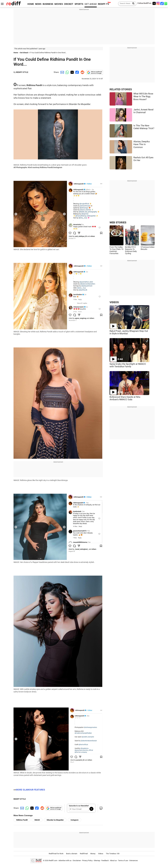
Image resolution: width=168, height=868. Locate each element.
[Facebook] (162, 3)
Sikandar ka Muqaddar (55, 820)
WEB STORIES (118, 223)
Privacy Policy (87, 860)
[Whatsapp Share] (67, 72)
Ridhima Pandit (22, 820)
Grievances (134, 860)
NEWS (38, 4)
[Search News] (133, 4)
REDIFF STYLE (22, 72)
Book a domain (72, 854)
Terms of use (123, 860)
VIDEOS (114, 302)
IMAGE (37, 820)
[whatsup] (166, 3)
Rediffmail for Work (56, 854)
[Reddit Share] (82, 72)
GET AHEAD (91, 4)
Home (16, 53)
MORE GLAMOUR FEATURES (30, 790)
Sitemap (97, 860)
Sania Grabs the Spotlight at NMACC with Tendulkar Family (128, 365)
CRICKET (69, 4)
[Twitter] (154, 3)
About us (113, 860)
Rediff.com (53, 860)
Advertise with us (65, 860)
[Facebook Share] (77, 72)
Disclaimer (77, 860)
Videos (101, 854)
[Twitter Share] (72, 72)
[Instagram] (158, 3)
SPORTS (79, 4)
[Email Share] (62, 72)
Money (93, 854)
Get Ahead (24, 53)
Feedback (105, 860)
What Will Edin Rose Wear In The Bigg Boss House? (143, 97)
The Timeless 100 (113, 854)
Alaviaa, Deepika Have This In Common (142, 144)
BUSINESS (48, 4)
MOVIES (59, 4)
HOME (31, 4)
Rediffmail (84, 854)
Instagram (75, 820)
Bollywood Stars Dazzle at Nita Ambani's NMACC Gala (125, 398)
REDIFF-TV (103, 4)
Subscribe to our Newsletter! (79, 806)
